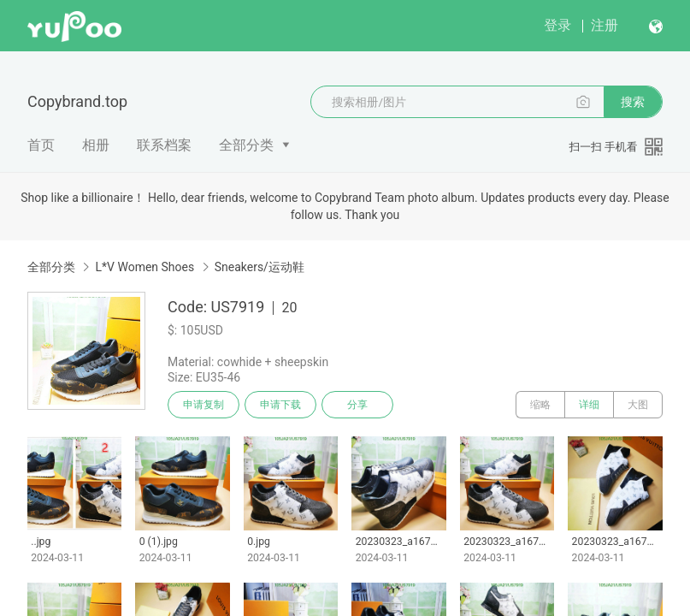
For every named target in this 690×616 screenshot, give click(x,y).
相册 (96, 145)
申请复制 (203, 405)
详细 (589, 405)
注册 (604, 25)
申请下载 (280, 405)
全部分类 (246, 145)
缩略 (540, 405)
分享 (357, 405)
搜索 (633, 102)
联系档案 (164, 145)
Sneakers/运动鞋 (259, 267)
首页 (41, 145)
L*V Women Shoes (144, 267)
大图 (638, 405)
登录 (557, 25)
